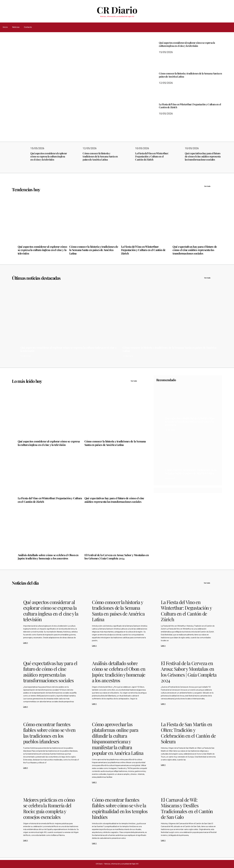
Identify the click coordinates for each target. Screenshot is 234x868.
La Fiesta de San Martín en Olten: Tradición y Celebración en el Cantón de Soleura (188, 733)
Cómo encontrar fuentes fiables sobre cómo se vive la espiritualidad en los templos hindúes (120, 808)
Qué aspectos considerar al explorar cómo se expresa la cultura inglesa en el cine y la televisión (66, 100)
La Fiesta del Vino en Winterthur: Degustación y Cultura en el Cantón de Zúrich (190, 106)
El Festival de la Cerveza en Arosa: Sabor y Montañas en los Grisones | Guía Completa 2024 (117, 557)
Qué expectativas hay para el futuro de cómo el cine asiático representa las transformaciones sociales (203, 156)
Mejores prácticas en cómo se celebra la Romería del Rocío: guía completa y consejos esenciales (49, 808)
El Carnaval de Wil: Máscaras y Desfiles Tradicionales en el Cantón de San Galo (187, 808)
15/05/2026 (23, 109)
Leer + (26, 643)
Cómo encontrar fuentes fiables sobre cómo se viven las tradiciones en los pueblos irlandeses (49, 733)
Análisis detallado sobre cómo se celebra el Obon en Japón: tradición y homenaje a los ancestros (48, 557)
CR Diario (117, 10)
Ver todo (213, 186)
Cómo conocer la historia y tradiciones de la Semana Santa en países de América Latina (190, 75)
